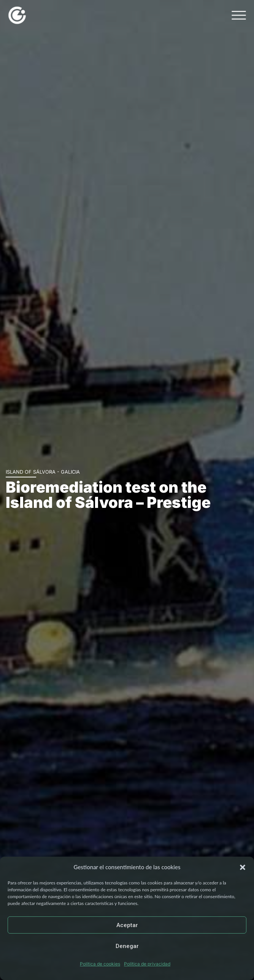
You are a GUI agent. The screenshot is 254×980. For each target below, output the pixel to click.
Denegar (127, 946)
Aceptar (127, 925)
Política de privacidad (147, 964)
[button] (243, 867)
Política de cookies (100, 964)
